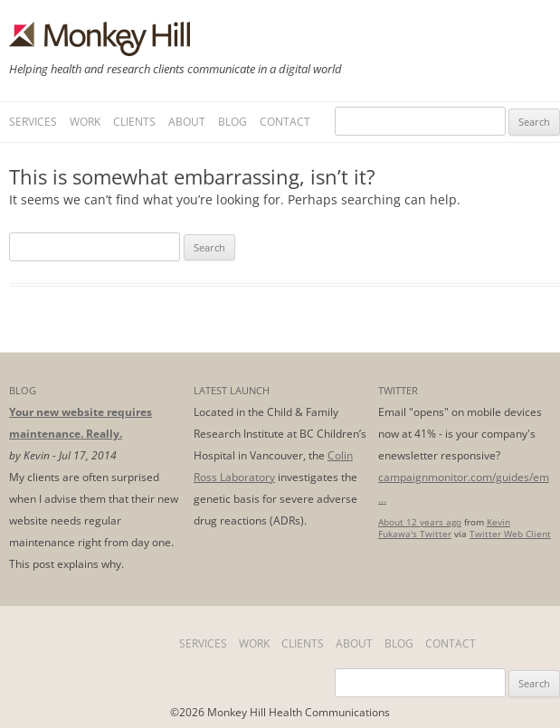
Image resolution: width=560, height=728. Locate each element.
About (187, 122)
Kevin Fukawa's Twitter (444, 528)
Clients (134, 122)
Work (85, 122)
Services (33, 122)
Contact (285, 122)
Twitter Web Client (510, 534)
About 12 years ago (420, 522)
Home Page (88, 644)
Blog (233, 122)
